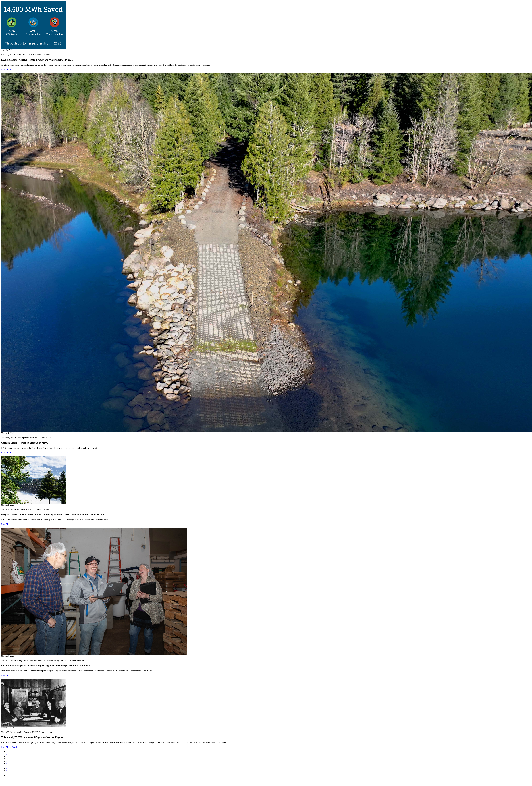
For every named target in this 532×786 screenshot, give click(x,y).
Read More (6, 69)
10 (7, 773)
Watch (15, 747)
